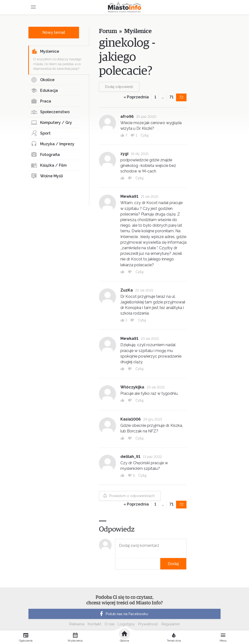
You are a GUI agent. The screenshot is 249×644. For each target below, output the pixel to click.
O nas (110, 624)
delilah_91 (130, 457)
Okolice (43, 80)
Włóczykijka (132, 387)
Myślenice (45, 52)
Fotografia (45, 155)
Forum (108, 31)
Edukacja (44, 91)
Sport (41, 133)
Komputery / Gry (51, 123)
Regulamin (171, 624)
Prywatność (148, 624)
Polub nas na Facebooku (123, 614)
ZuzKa (127, 290)
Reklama (77, 624)
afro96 (127, 116)
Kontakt (94, 624)
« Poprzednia (136, 97)
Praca (41, 101)
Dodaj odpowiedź (119, 87)
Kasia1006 (131, 419)
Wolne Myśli (47, 176)
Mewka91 (129, 196)
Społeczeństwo (50, 112)
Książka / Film (49, 165)
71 (171, 97)
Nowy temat (54, 32)
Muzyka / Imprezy (53, 144)
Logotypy (126, 624)
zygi (124, 154)
